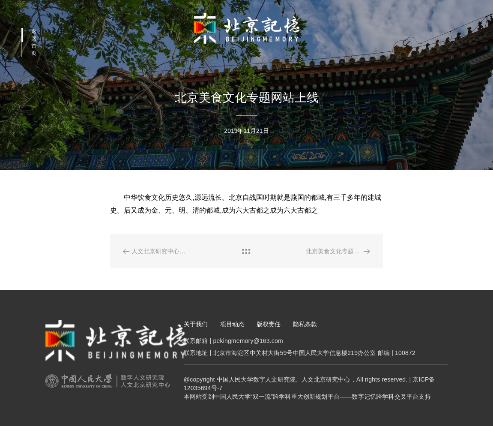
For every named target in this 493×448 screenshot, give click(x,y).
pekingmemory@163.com (248, 360)
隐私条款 (305, 343)
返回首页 (34, 42)
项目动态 (232, 343)
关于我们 (196, 343)
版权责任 (269, 343)
